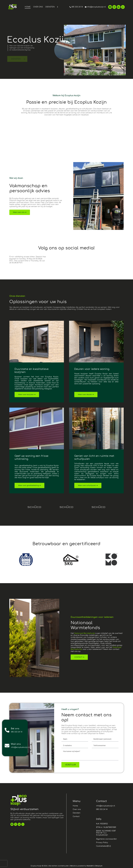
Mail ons (16, 744)
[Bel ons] (7, 730)
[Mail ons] (7, 746)
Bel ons (15, 729)
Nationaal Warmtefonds (85, 633)
